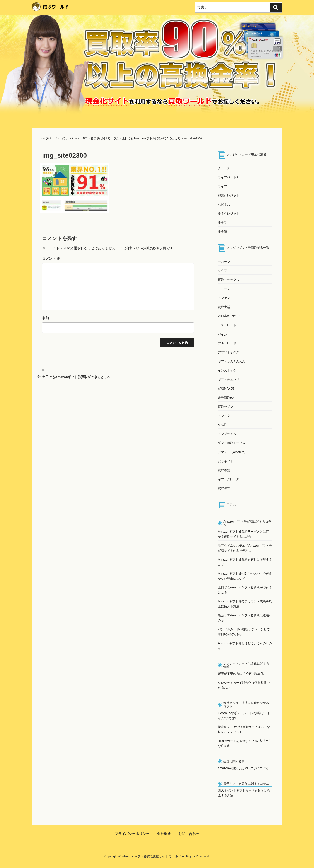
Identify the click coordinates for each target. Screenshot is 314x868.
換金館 (222, 232)
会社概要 (164, 834)
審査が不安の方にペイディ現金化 (241, 674)
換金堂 (222, 223)
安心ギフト (225, 461)
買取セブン (225, 407)
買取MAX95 (226, 389)
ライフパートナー (230, 177)
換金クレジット (229, 213)
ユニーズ (224, 289)
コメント (51, 258)
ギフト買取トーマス (232, 443)
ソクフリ (224, 271)
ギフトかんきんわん (232, 361)
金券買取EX (226, 398)
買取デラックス (229, 280)
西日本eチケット (229, 316)
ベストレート (227, 325)
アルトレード (227, 343)
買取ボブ (224, 488)
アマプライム (227, 434)
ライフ (222, 186)
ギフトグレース (229, 479)
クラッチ (224, 168)
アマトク (224, 416)
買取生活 (224, 307)
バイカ (222, 334)
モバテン (224, 262)
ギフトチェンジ (229, 379)
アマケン (224, 298)
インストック (227, 370)
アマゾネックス (229, 352)
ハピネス (224, 205)
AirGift (222, 425)
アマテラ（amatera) (232, 452)
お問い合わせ (189, 834)
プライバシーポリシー (132, 834)
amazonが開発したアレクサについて (243, 768)
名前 (46, 318)
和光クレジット (229, 195)
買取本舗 (224, 470)
